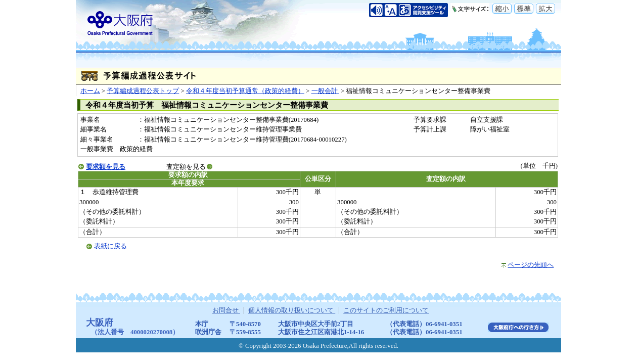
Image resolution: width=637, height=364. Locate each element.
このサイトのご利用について (386, 310)
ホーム (90, 91)
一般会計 (325, 91)
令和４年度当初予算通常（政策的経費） (245, 91)
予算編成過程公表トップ (143, 91)
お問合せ (226, 310)
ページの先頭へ (531, 265)
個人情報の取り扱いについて (292, 310)
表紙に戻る (110, 246)
